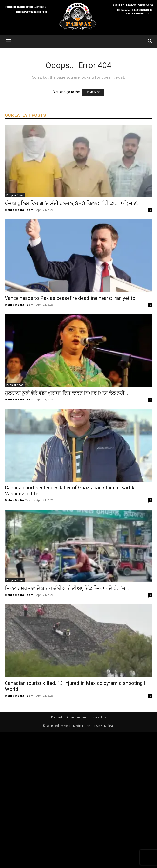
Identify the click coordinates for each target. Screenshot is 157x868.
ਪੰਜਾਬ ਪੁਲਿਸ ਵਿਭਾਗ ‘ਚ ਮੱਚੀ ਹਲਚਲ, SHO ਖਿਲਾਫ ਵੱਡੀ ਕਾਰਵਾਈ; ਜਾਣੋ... (73, 203)
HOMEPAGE (93, 92)
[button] (8, 41)
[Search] (150, 41)
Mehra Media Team (19, 210)
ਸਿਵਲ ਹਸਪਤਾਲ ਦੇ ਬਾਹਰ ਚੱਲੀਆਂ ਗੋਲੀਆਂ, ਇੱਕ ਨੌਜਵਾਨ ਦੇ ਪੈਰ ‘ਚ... (67, 588)
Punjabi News (15, 195)
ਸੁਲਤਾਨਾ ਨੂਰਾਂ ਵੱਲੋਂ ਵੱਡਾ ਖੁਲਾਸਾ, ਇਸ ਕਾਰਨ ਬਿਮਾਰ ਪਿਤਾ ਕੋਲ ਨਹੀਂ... (66, 393)
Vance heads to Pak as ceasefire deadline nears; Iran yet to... (72, 298)
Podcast (57, 717)
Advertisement (77, 717)
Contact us (99, 717)
